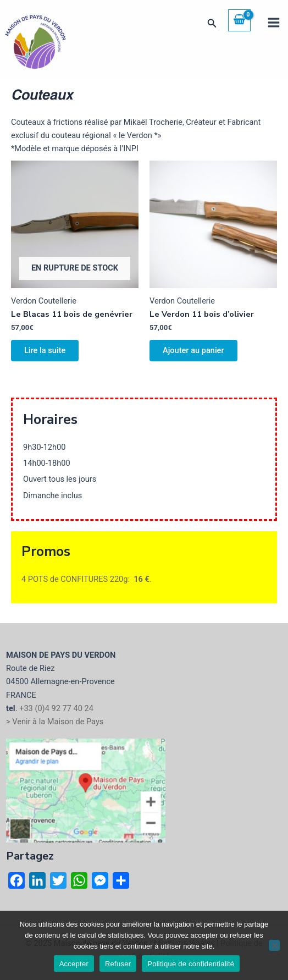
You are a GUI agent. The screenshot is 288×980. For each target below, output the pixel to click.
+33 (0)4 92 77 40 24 (56, 708)
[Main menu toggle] (274, 23)
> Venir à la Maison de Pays (55, 722)
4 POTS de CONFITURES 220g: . (87, 579)
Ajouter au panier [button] (193, 350)
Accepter (74, 964)
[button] (212, 23)
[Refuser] (274, 945)
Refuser (118, 964)
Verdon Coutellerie (44, 301)
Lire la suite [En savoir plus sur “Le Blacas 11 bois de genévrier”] (45, 350)
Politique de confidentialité (191, 964)
